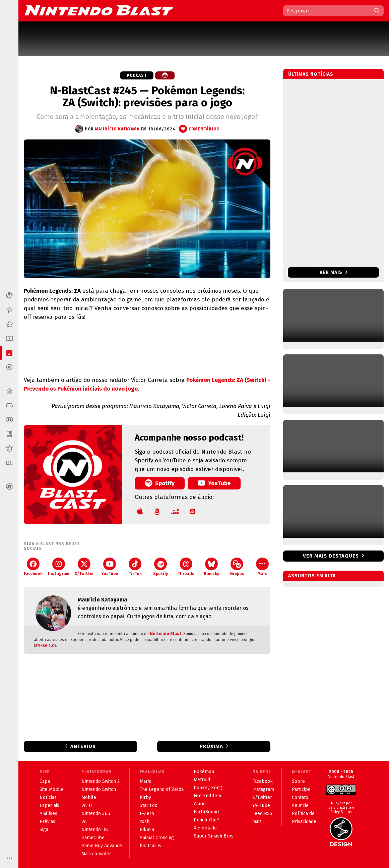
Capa (45, 781)
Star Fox (148, 805)
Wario (200, 804)
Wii (84, 822)
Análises (48, 814)
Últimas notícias (311, 74)
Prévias (47, 822)
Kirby (145, 797)
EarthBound (206, 812)
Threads (186, 567)
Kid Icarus (150, 846)
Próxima (211, 746)
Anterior (83, 746)
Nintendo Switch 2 (101, 781)
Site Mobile (52, 789)
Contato (300, 797)
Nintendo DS (95, 830)
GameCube (93, 838)
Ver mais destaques (331, 556)
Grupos (237, 567)
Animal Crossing (157, 838)
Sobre (298, 781)
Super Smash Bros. (214, 836)
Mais (262, 567)
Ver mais (334, 272)
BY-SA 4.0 (45, 646)
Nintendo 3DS (96, 814)
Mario (146, 781)
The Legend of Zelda (162, 789)
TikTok (135, 567)
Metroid (202, 780)
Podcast (137, 75)
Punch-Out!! (206, 820)
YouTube (214, 483)
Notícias (48, 797)
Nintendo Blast (166, 634)
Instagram (59, 567)
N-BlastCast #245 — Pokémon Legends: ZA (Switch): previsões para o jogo (147, 97)
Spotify (160, 483)
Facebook (33, 567)
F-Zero (147, 814)
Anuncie (300, 805)
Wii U (87, 805)
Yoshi (145, 822)
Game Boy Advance (102, 846)
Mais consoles (96, 854)
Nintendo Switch (99, 789)
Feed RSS (262, 814)
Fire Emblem (207, 796)
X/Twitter (84, 567)
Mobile (89, 797)
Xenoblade (205, 828)
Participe (301, 789)
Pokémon (204, 772)
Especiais (49, 805)
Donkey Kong (208, 788)
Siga (44, 830)
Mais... (258, 822)
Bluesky (211, 567)
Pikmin (147, 830)
